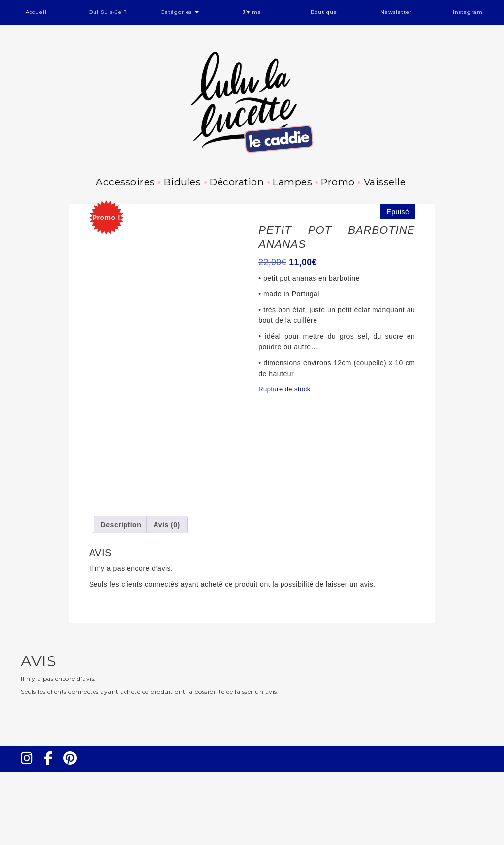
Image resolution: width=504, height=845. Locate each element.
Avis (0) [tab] (167, 597)
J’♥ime (252, 12)
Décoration (237, 182)
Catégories (180, 12)
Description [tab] (121, 597)
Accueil (36, 12)
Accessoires (126, 182)
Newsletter (396, 12)
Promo (338, 182)
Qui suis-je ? (108, 12)
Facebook (52, 840)
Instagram (468, 12)
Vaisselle (385, 182)
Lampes (292, 182)
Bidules (183, 182)
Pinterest (73, 840)
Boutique (324, 12)
